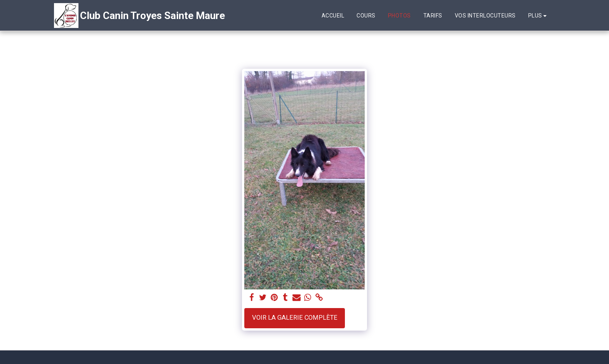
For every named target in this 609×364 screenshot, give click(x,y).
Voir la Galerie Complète (295, 318)
